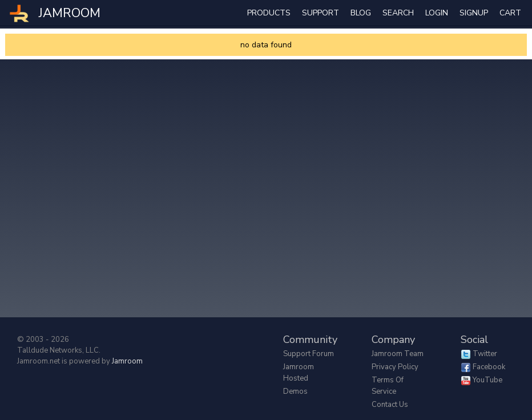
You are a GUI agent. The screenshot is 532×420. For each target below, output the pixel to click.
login (437, 13)
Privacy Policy (395, 367)
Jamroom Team (398, 354)
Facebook (489, 367)
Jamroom (127, 361)
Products (269, 13)
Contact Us (390, 405)
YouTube (487, 380)
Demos (295, 391)
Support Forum (309, 354)
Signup (474, 13)
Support (321, 13)
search (398, 13)
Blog (361, 13)
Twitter (485, 354)
